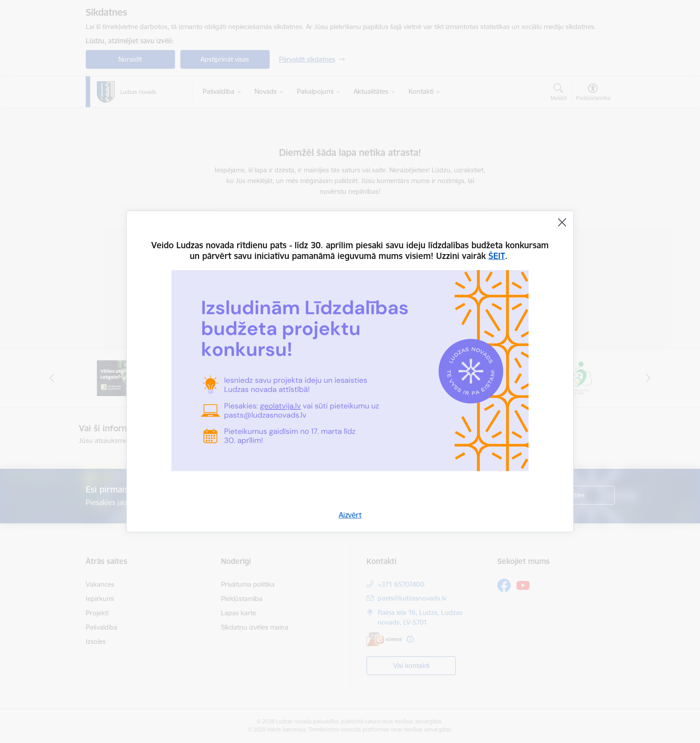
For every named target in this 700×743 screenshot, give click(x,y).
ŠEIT (497, 256)
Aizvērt (350, 515)
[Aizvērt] (562, 222)
